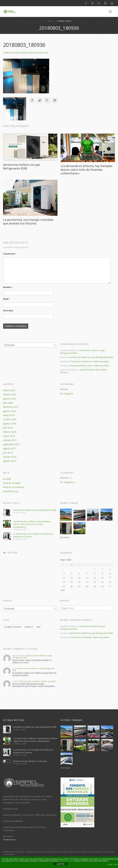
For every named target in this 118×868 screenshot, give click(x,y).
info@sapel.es (10, 840)
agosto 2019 (9, 411)
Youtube (112, 3)
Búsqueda (55, 345)
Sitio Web (8, 311)
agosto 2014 (9, 461)
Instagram (105, 3)
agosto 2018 (9, 424)
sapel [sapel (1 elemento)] (39, 627)
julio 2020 (8, 403)
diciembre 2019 (11, 407)
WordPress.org (11, 491)
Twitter (92, 3)
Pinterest (55, 100)
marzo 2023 (9, 390)
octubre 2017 (10, 440)
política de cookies (66, 861)
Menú (110, 12)
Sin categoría (66, 393)
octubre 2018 (10, 419)
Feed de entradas (12, 483)
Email (7, 299)
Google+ (47, 100)
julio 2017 (8, 453)
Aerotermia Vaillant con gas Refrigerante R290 (22, 167)
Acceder (7, 479)
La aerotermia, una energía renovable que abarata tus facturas (28, 222)
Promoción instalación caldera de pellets (90, 361)
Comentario (9, 254)
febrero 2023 (10, 394)
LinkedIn (99, 3)
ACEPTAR (60, 864)
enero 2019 (9, 415)
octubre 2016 (10, 457)
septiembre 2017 (12, 444)
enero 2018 (9, 436)
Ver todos (65, 538)
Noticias (64, 389)
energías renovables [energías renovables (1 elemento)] (13, 627)
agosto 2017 (9, 448)
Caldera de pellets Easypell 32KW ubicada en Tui (26, 53)
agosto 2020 (9, 399)
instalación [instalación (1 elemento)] (29, 627)
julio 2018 (8, 428)
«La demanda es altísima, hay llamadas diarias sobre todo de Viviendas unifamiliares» (86, 170)
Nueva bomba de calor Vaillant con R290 (90, 366)
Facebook (86, 3)
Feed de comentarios (14, 487)
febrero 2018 (10, 432)
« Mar (63, 590)
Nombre (8, 287)
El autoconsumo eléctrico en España (30, 761)
